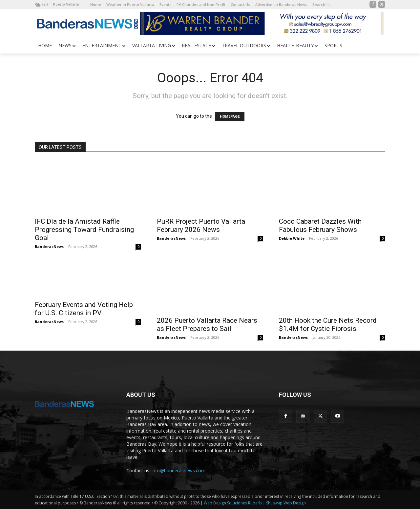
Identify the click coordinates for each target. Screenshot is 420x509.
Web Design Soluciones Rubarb (233, 503)
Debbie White (292, 238)
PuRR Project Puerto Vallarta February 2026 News (201, 225)
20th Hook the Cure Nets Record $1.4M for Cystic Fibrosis (328, 325)
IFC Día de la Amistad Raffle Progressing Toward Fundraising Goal (84, 230)
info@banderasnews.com (178, 470)
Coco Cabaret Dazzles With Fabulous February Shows (320, 225)
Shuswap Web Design (286, 503)
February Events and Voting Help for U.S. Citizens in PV (84, 309)
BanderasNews (49, 246)
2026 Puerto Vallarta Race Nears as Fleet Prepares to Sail (207, 325)
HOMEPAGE (230, 117)
